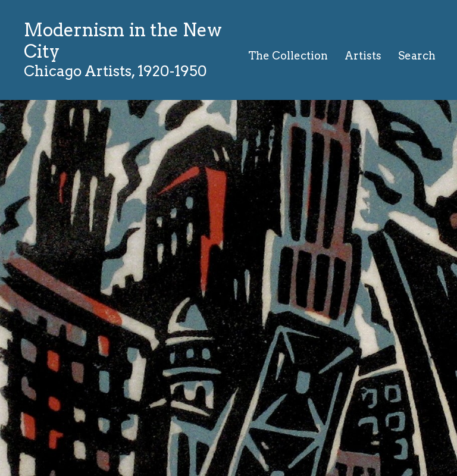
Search (417, 56)
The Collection (288, 56)
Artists (363, 56)
